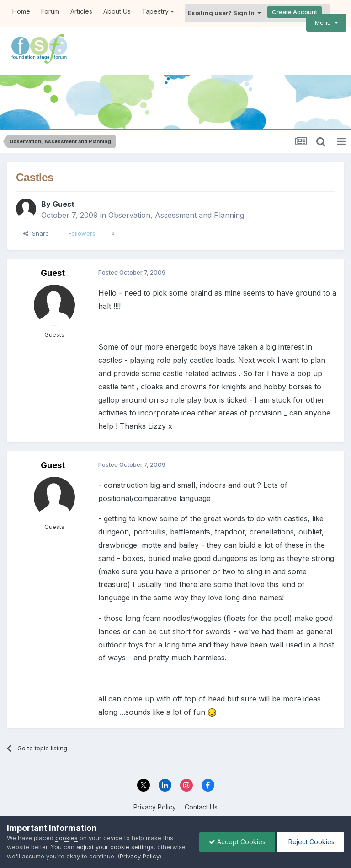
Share (36, 233)
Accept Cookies (237, 842)
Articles (81, 11)
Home (21, 11)
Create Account (295, 12)
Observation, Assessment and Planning (176, 215)
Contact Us (201, 806)
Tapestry (158, 11)
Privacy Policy (155, 806)
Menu (326, 22)
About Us (117, 11)
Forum (50, 11)
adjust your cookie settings (115, 847)
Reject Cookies (311, 842)
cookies (66, 838)
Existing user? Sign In (224, 13)
